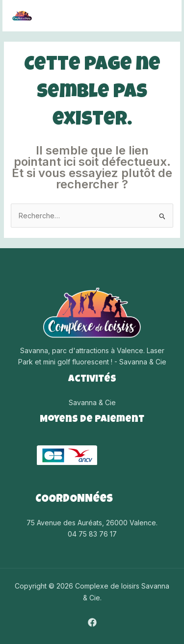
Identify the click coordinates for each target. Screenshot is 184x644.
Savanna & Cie (92, 402)
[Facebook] (92, 622)
